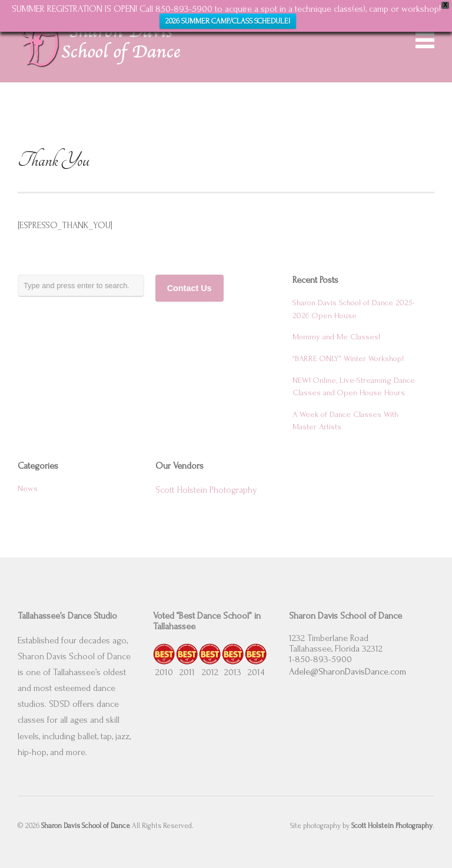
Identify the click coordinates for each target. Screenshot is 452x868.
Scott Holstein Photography (206, 490)
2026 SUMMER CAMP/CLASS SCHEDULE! (228, 21)
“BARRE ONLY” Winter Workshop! (348, 359)
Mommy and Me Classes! (336, 337)
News (28, 489)
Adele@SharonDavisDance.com (348, 672)
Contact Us (190, 288)
